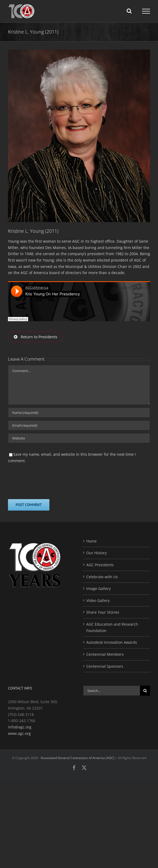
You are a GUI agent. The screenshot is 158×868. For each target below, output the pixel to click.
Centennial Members (105, 654)
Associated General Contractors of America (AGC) (78, 758)
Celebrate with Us (102, 577)
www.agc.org (19, 733)
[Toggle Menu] (146, 11)
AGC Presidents (100, 565)
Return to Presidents (36, 337)
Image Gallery (99, 588)
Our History (97, 553)
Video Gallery (98, 600)
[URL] (79, 438)
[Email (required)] (79, 425)
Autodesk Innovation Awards (112, 642)
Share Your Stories (103, 612)
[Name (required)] (79, 413)
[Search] (145, 691)
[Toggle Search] (129, 11)
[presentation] (48, 481)
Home (91, 541)
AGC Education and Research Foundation (112, 627)
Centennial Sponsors (105, 666)
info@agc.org (20, 727)
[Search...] (112, 691)
